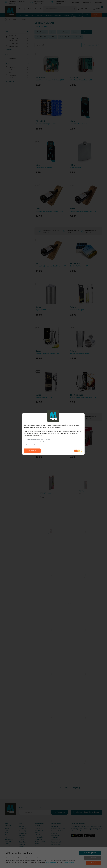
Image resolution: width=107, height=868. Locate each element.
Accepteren (32, 451)
